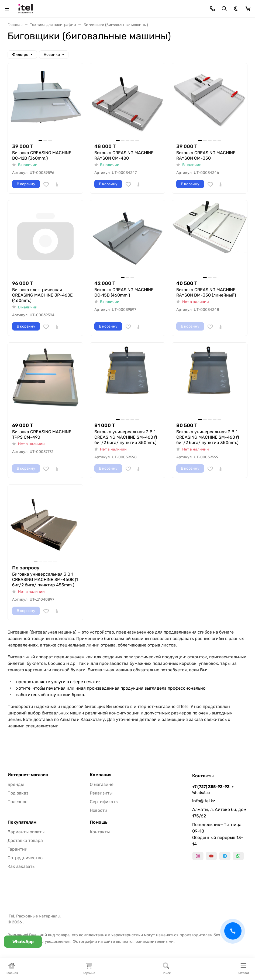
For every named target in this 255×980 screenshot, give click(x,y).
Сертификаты (104, 802)
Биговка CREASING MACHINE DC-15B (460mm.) (124, 292)
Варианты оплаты (26, 832)
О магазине (102, 784)
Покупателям (22, 822)
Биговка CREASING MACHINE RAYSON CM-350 (206, 155)
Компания (101, 775)
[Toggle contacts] (212, 9)
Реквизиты (101, 793)
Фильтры (20, 55)
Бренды (16, 784)
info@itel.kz (204, 801)
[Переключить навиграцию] (7, 9)
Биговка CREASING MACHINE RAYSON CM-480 (124, 155)
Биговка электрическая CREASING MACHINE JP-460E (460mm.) (42, 295)
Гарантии (18, 849)
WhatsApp (201, 793)
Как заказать (21, 866)
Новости (99, 810)
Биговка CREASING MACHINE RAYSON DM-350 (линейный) (206, 292)
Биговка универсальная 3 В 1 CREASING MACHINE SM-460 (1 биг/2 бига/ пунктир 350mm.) (126, 437)
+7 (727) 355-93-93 (211, 787)
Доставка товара (25, 840)
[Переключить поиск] (224, 9)
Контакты (100, 832)
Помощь (99, 822)
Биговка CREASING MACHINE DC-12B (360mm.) (42, 155)
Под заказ (18, 793)
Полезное (18, 802)
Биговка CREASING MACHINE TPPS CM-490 (42, 434)
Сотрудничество (25, 858)
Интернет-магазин (28, 775)
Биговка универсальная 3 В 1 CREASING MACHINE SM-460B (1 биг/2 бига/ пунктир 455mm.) (45, 580)
